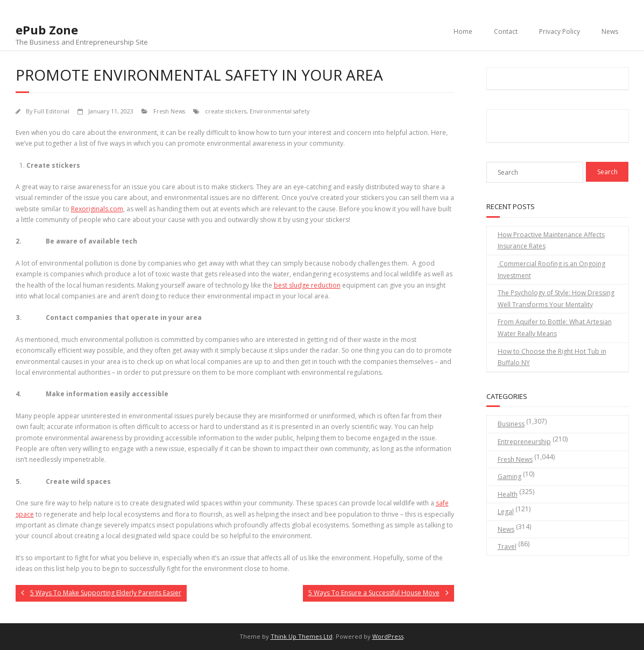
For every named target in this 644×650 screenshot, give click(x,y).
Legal (506, 512)
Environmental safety (279, 111)
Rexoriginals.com (97, 209)
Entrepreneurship (524, 442)
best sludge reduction (307, 285)
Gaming (509, 477)
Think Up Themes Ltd (302, 636)
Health (508, 494)
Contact (506, 31)
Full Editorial (52, 111)
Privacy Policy (560, 31)
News (610, 31)
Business (511, 424)
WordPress (388, 636)
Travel (507, 547)
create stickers (226, 111)
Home (463, 31)
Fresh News (169, 111)
